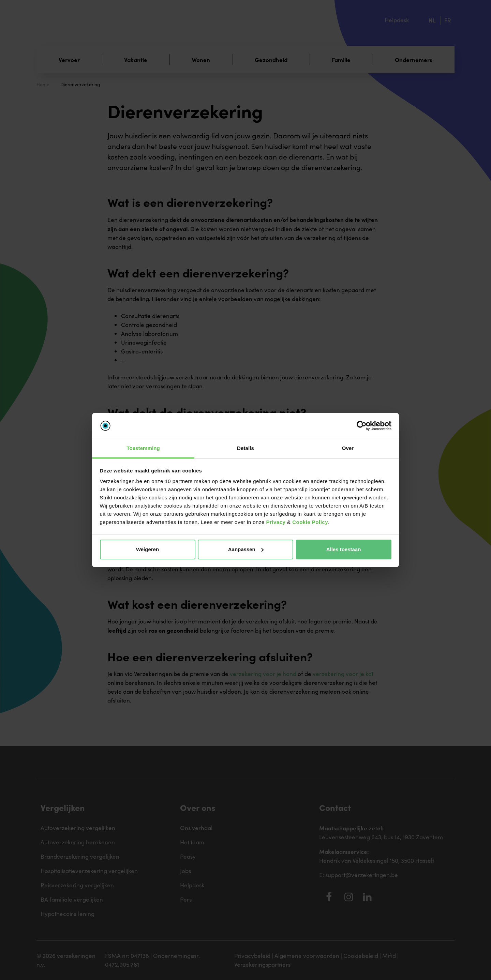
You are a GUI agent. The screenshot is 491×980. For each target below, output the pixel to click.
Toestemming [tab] (143, 448)
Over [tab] (348, 448)
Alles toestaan (344, 549)
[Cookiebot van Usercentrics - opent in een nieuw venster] (362, 426)
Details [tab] (245, 448)
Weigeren (147, 549)
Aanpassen (246, 549)
